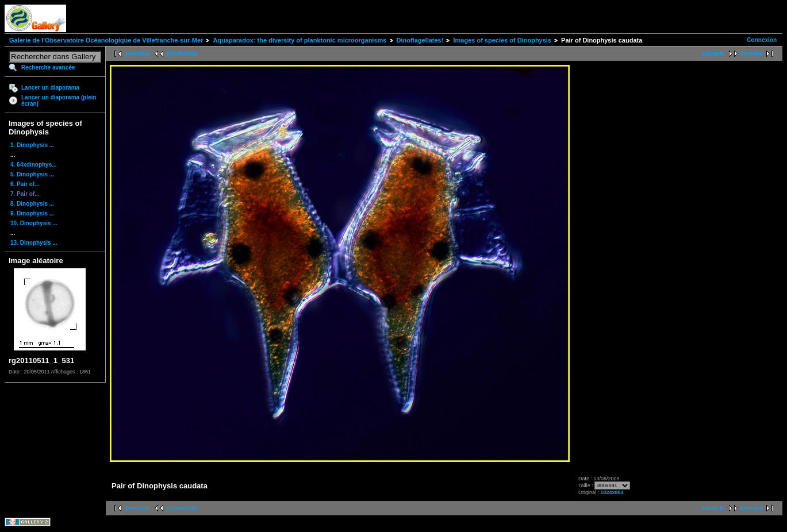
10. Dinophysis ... (34, 223)
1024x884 (612, 492)
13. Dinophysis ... (34, 243)
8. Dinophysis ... (32, 204)
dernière (752, 54)
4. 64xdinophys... (34, 165)
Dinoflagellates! (420, 40)
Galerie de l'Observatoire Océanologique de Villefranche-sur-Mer (106, 40)
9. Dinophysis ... (32, 213)
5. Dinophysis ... (32, 174)
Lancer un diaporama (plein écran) (59, 101)
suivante (713, 54)
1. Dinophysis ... (32, 145)
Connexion (762, 40)
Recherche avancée (48, 68)
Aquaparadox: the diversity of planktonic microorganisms (300, 40)
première (137, 54)
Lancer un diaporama (50, 88)
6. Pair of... (25, 184)
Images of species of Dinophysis (502, 40)
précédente (182, 54)
